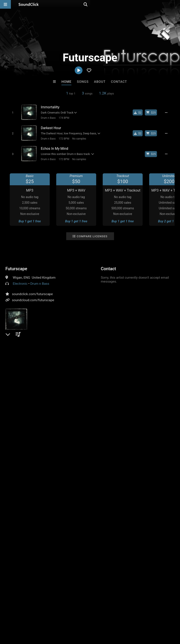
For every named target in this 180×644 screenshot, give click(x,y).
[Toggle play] (11, 112)
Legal (117, 618)
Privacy (104, 618)
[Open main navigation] (5, 4)
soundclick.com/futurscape (32, 292)
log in (38, 372)
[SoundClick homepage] (29, 4)
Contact (119, 82)
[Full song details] (169, 112)
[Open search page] (176, 4)
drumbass (166, 363)
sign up (23, 372)
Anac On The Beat (108, 552)
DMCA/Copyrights (81, 618)
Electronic (20, 281)
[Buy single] (140, 112)
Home (66, 82)
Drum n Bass (46, 118)
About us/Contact (39, 618)
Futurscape (16, 266)
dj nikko (36, 552)
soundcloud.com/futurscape (33, 298)
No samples (77, 137)
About (100, 82)
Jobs (59, 618)
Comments (16, 355)
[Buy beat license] (153, 112)
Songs (83, 82)
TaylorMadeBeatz (144, 552)
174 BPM (62, 118)
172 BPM (62, 137)
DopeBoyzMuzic (72, 552)
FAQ (18, 618)
